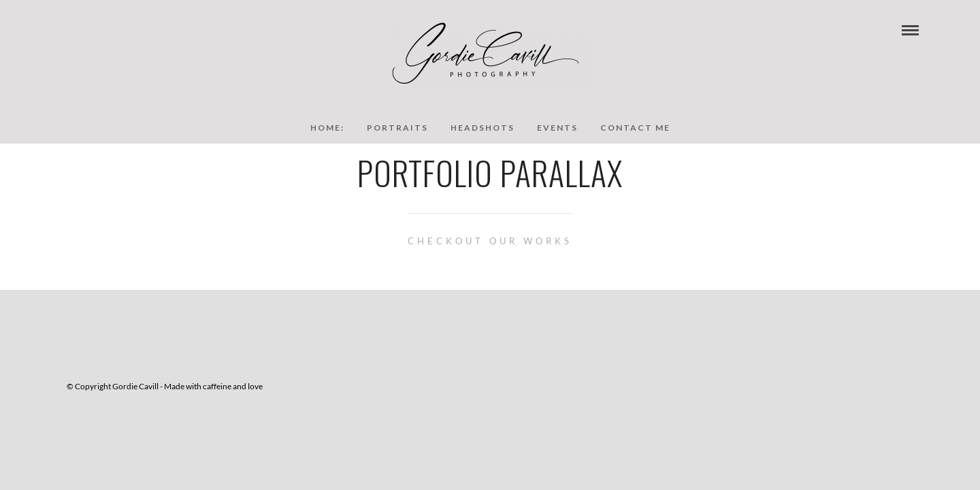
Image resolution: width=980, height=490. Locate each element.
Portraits (397, 128)
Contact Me (635, 128)
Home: (327, 128)
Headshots (483, 128)
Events (557, 128)
